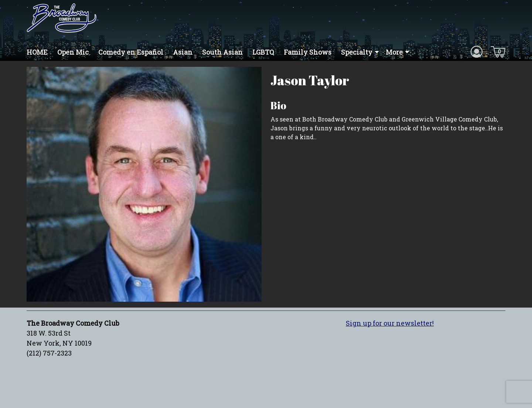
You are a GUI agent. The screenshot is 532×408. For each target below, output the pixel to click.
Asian (183, 52)
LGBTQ (263, 52)
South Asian (222, 52)
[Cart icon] (498, 51)
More (394, 52)
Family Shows (308, 52)
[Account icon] (477, 51)
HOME (37, 52)
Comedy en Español (131, 52)
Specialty (357, 52)
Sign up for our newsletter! (390, 323)
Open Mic (73, 52)
